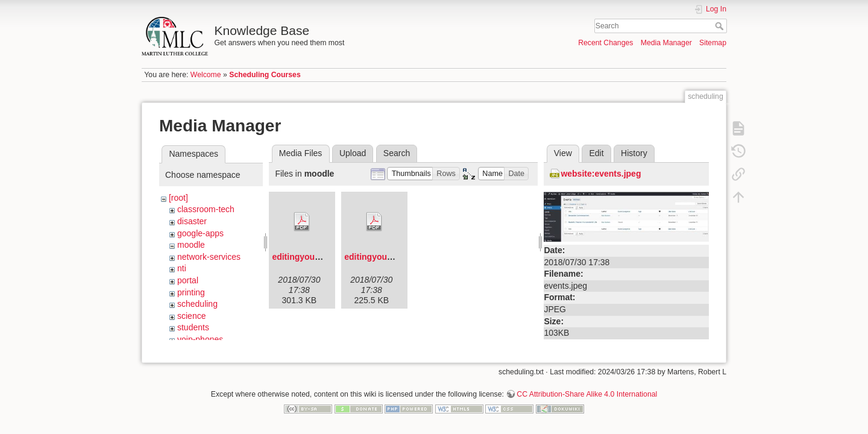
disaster (192, 221)
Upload (353, 153)
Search (721, 26)
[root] (178, 198)
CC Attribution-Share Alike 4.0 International (587, 389)
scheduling (197, 304)
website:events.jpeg (601, 174)
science (191, 316)
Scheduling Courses (265, 75)
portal (188, 280)
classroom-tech (206, 209)
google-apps (200, 233)
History (634, 153)
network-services (209, 257)
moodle (191, 245)
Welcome (206, 75)
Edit (596, 153)
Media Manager (666, 43)
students (193, 327)
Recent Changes (605, 43)
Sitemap (713, 43)
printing (191, 292)
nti (182, 268)
